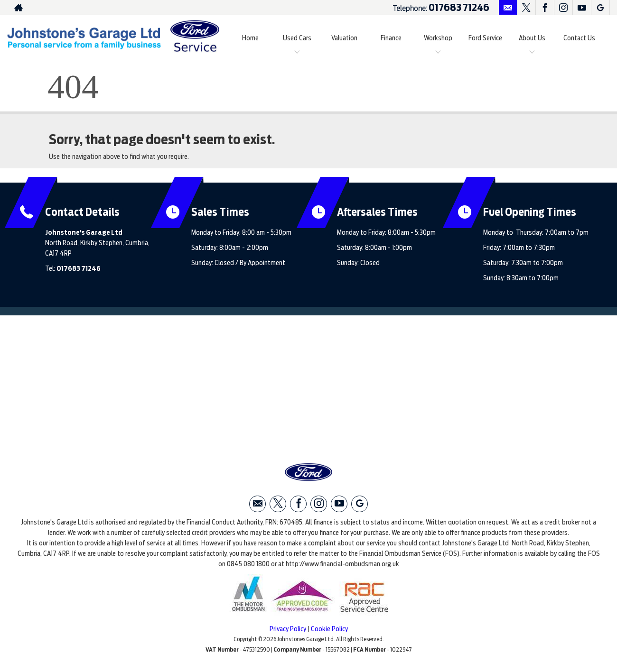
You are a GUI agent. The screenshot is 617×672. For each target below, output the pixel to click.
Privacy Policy (288, 629)
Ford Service (485, 38)
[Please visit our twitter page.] (526, 8)
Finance (391, 38)
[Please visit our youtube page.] (582, 8)
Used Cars (297, 38)
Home (250, 38)
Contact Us (579, 38)
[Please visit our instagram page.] (563, 8)
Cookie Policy (329, 629)
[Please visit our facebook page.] (545, 8)
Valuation (344, 38)
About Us (532, 38)
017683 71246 (459, 8)
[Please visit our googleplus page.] (600, 8)
